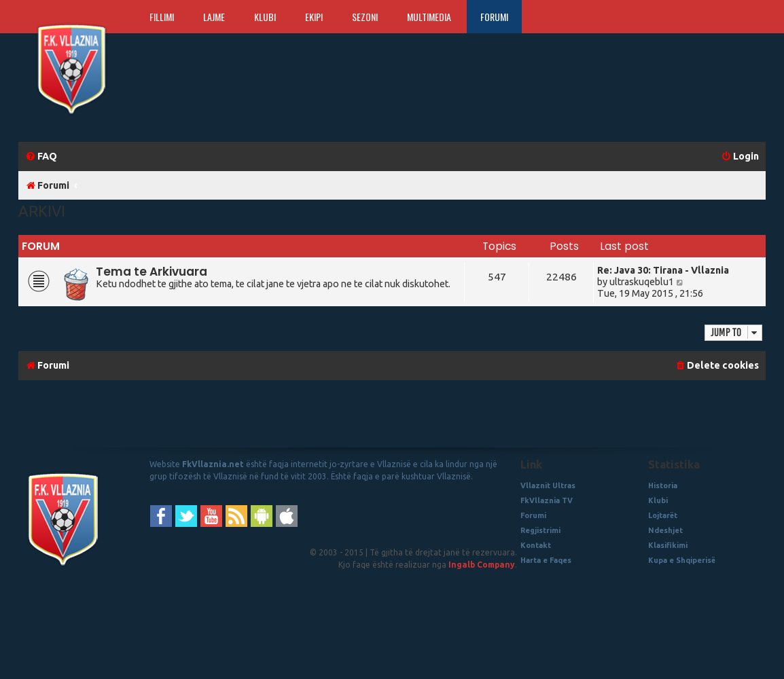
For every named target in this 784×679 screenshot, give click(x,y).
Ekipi (314, 17)
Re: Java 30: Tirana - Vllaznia (663, 270)
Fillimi (162, 17)
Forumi (494, 17)
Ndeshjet (665, 530)
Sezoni (365, 17)
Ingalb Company (482, 565)
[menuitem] (41, 157)
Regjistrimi (540, 530)
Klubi (265, 17)
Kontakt (536, 545)
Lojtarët (663, 515)
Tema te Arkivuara (152, 272)
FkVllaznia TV (547, 500)
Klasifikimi (668, 545)
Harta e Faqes (546, 560)
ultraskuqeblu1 (642, 282)
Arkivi (42, 211)
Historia (663, 485)
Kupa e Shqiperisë (682, 560)
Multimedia (429, 17)
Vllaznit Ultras (548, 485)
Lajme (214, 17)
